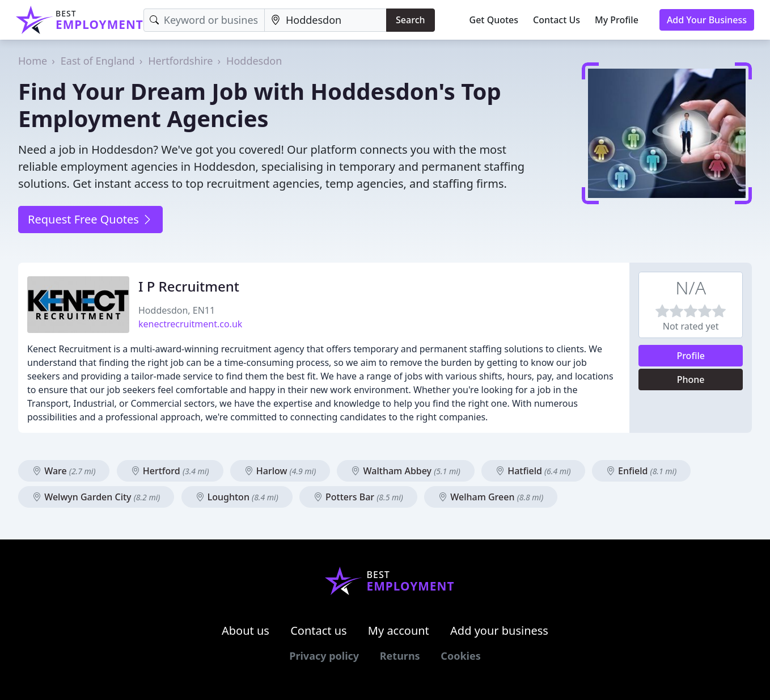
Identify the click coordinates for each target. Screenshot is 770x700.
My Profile (617, 20)
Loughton (237, 497)
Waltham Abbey (405, 471)
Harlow (280, 471)
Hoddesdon (254, 61)
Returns (400, 656)
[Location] (325, 20)
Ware (64, 471)
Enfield (641, 471)
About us (246, 631)
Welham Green (491, 497)
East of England (98, 61)
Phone (691, 379)
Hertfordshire (180, 61)
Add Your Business (707, 20)
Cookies (460, 656)
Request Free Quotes (90, 219)
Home (33, 61)
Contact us (319, 631)
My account (399, 631)
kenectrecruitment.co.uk (190, 324)
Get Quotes (494, 20)
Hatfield (533, 471)
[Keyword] (204, 20)
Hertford (170, 471)
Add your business (499, 631)
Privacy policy (324, 656)
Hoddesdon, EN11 (177, 310)
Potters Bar (358, 497)
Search (410, 20)
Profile (691, 356)
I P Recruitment (189, 286)
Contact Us (557, 20)
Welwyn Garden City (96, 497)
